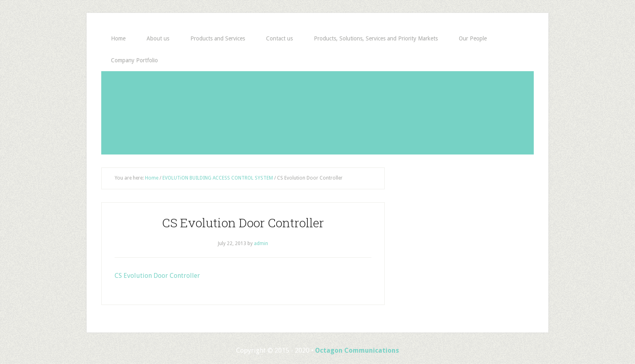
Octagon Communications (357, 350)
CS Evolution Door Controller (157, 276)
